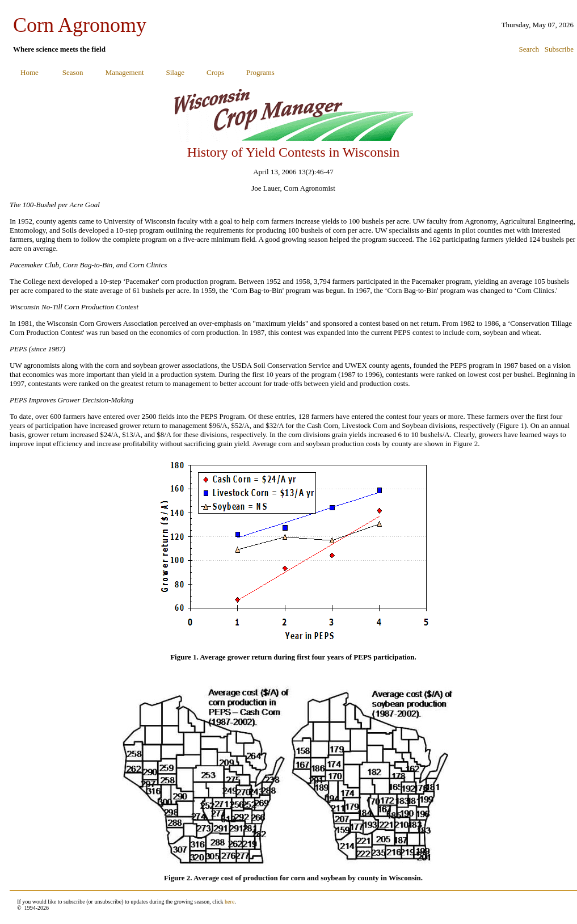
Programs (260, 72)
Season (73, 72)
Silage (176, 72)
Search (529, 49)
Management (125, 72)
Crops (215, 72)
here (229, 902)
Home (30, 72)
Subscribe (559, 49)
